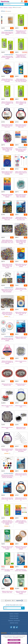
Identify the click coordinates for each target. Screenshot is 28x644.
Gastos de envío (14, 616)
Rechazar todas (14, 643)
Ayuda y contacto (14, 614)
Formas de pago (14, 618)
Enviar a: (22, 2)
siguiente (19, 601)
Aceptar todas (14, 640)
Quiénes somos (14, 623)
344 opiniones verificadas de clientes (19, 633)
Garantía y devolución (14, 621)
